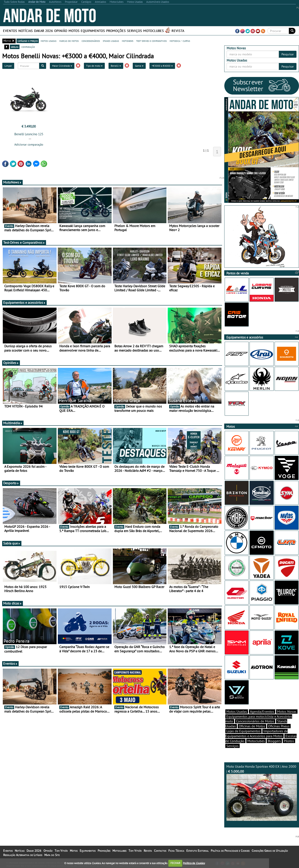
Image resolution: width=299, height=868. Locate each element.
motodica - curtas (180, 41)
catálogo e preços (28, 41)
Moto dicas (13, 603)
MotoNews (12, 182)
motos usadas (49, 41)
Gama (139, 66)
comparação (28, 47)
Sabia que (12, 543)
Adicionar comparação (29, 144)
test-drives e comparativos (151, 41)
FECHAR (175, 863)
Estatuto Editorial (197, 851)
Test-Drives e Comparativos (24, 242)
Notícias (26, 31)
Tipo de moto (94, 66)
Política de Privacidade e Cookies (230, 851)
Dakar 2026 (43, 31)
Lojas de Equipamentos (243, 731)
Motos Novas (287, 712)
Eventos (10, 31)
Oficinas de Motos (252, 726)
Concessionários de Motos (255, 721)
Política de (194, 863)
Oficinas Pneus (279, 726)
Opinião (61, 31)
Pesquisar (288, 54)
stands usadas (111, 41)
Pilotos (289, 741)
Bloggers (274, 741)
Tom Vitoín (61, 851)
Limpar (8, 66)
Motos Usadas (237, 712)
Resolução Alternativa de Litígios (23, 855)
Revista (178, 31)
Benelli (116, 66)
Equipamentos (93, 31)
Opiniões (11, 363)
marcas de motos (69, 41)
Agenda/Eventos (262, 712)
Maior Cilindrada (62, 66)
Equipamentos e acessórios (24, 302)
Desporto (11, 483)
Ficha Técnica (176, 851)
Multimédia (13, 423)
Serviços (135, 31)
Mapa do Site (52, 855)
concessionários (91, 41)
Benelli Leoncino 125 (29, 134)
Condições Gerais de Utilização (270, 851)
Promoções (116, 31)
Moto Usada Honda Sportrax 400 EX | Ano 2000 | (262, 793)
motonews (128, 41)
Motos (74, 31)
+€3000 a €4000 (162, 66)
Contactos (160, 851)
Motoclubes (154, 31)
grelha (15, 47)
